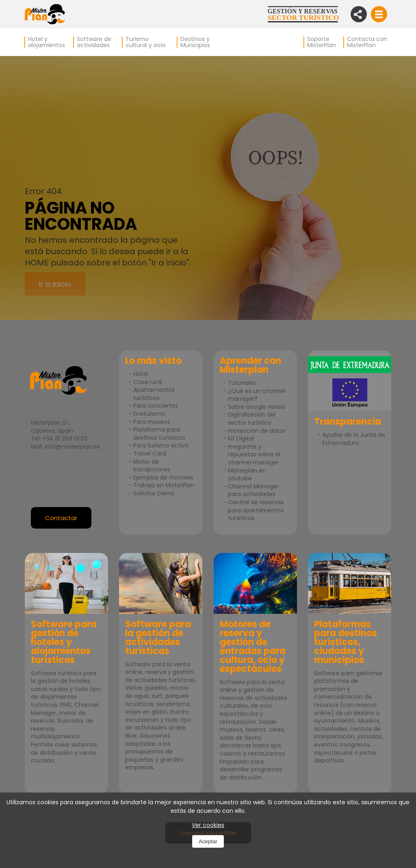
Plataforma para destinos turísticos (159, 434)
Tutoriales (242, 383)
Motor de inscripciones (152, 466)
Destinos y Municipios (195, 42)
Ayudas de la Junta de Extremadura (354, 439)
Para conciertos (156, 406)
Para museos (152, 422)
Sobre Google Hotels (257, 407)
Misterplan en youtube (247, 475)
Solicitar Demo (154, 493)
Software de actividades (94, 42)
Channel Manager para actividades (253, 490)
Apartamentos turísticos (154, 394)
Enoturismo (149, 414)
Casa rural (148, 382)
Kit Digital (241, 438)
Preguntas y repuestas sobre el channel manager (254, 455)
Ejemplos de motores (163, 477)
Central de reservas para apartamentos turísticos (256, 510)
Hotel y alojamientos (47, 42)
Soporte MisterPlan (322, 42)
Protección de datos (257, 431)
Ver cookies (208, 825)
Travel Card (150, 453)
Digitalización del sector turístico (252, 419)
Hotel (141, 374)
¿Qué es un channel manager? (257, 395)
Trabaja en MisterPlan (164, 485)
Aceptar (208, 841)
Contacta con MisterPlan (367, 42)
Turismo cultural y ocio (146, 42)
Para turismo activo (161, 445)
